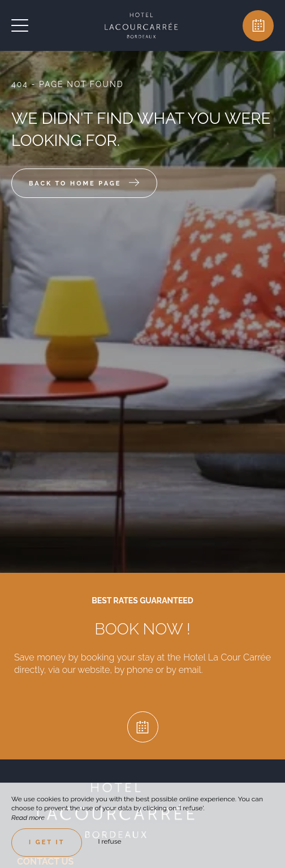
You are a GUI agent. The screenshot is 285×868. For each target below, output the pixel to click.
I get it (47, 842)
